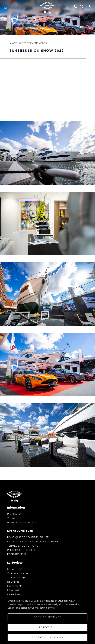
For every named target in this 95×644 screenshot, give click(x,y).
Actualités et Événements (28, 43)
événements (15, 586)
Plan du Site (15, 514)
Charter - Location (18, 573)
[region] (47, 620)
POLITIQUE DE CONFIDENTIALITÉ (28, 537)
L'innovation (15, 590)
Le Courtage (15, 569)
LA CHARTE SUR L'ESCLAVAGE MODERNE (33, 542)
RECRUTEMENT (17, 554)
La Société (13, 594)
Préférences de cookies (22, 522)
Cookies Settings (47, 617)
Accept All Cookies (47, 637)
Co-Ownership (16, 578)
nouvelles (13, 582)
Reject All (47, 627)
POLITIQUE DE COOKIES (22, 550)
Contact (12, 518)
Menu (8, 8)
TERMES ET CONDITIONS (23, 546)
